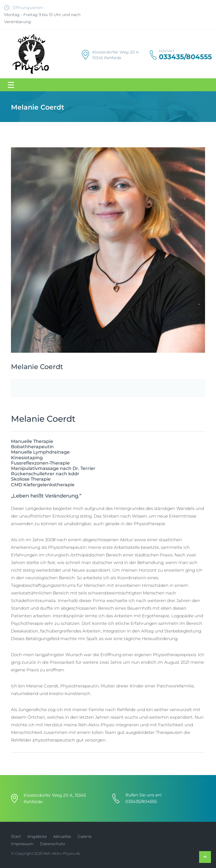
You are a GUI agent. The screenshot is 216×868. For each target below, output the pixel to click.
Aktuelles (62, 836)
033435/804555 (185, 57)
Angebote (37, 836)
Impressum (22, 844)
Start (16, 836)
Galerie (85, 836)
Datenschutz (52, 844)
